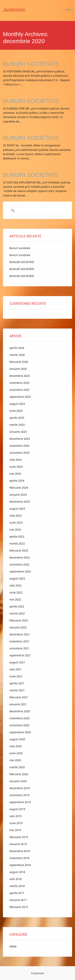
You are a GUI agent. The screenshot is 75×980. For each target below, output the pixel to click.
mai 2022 (15, 599)
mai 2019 (15, 830)
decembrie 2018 (20, 851)
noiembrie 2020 (19, 718)
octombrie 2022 (19, 564)
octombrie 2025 (19, 390)
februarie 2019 (19, 837)
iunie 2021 (16, 676)
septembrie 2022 (20, 571)
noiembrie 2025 (19, 383)
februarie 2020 (19, 774)
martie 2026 (17, 355)
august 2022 (17, 578)
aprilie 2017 (17, 893)
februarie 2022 (19, 620)
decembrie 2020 (20, 711)
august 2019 (17, 809)
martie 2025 (17, 425)
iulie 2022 (15, 585)
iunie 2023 (16, 523)
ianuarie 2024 (18, 495)
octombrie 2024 (19, 453)
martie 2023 (17, 543)
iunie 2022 (16, 592)
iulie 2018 (15, 879)
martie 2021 (17, 690)
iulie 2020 (15, 746)
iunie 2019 (16, 823)
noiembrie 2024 (19, 446)
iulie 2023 (15, 516)
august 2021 (17, 662)
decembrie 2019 (20, 788)
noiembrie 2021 (19, 641)
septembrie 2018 (20, 865)
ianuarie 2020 (18, 781)
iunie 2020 (16, 753)
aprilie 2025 (17, 418)
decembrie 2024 (20, 439)
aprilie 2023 (17, 536)
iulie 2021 (15, 669)
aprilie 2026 (17, 348)
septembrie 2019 (20, 802)
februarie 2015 (19, 907)
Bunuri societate (20, 248)
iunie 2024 (16, 467)
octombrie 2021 (19, 648)
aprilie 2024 (17, 481)
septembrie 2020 (20, 732)
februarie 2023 (19, 550)
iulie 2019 (15, 816)
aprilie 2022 (17, 606)
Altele (13, 946)
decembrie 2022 (20, 557)
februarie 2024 (19, 488)
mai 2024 (15, 474)
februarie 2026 (19, 362)
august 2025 (17, 404)
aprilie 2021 (17, 683)
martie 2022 (17, 613)
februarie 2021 (19, 697)
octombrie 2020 (19, 725)
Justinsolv (14, 10)
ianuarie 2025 (18, 432)
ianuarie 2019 (18, 844)
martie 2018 (17, 886)
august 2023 (17, 509)
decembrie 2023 (20, 502)
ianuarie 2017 (18, 900)
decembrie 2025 (20, 376)
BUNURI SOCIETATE (31, 64)
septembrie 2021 (20, 655)
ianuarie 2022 (18, 627)
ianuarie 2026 (18, 369)
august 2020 (17, 739)
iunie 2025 (16, 411)
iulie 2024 (15, 460)
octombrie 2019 (19, 795)
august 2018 (17, 872)
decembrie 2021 (20, 634)
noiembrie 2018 (19, 858)
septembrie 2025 (20, 397)
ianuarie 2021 (18, 704)
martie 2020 (17, 767)
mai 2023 (15, 530)
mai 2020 (15, 760)
